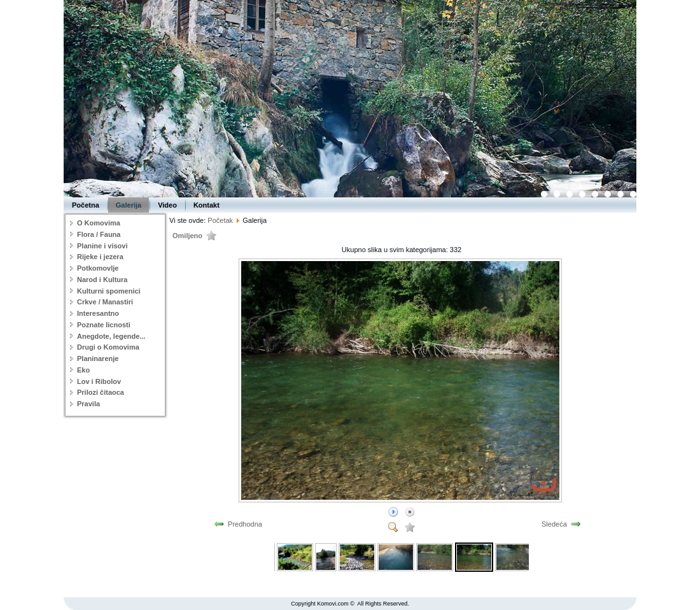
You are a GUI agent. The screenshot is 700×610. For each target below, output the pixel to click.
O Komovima (99, 223)
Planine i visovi (102, 246)
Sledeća (554, 524)
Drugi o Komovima (108, 347)
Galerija (129, 205)
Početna (86, 205)
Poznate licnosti (104, 325)
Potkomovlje (98, 268)
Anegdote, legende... (111, 336)
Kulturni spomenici (109, 291)
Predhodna (245, 524)
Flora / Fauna (99, 234)
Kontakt (206, 205)
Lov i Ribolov (99, 381)
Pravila (88, 404)
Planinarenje (98, 358)
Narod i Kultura (102, 280)
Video (167, 205)
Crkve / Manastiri (105, 302)
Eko (83, 370)
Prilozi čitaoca (101, 392)
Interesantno (98, 313)
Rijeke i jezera (100, 257)
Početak (220, 220)
